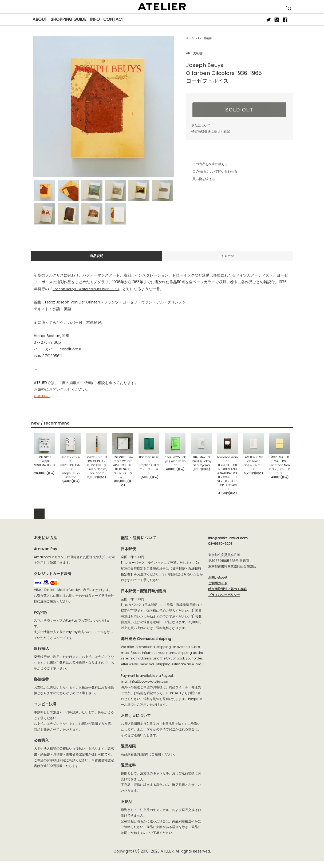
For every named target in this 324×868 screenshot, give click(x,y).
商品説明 (97, 256)
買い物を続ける (200, 179)
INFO (95, 19)
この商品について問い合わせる (212, 171)
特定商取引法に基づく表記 (211, 131)
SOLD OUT (239, 110)
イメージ (227, 256)
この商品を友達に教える (207, 164)
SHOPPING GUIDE (69, 19)
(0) (284, 8)
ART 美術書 (205, 38)
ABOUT (40, 19)
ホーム (190, 38)
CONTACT (114, 19)
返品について (201, 125)
